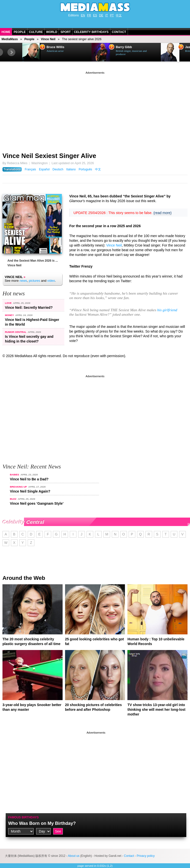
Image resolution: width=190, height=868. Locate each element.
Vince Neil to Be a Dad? (29, 479)
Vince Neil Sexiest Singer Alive (49, 156)
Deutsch (58, 169)
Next (11, 52)
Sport (65, 32)
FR (89, 15)
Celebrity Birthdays (91, 32)
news (23, 281)
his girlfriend (167, 310)
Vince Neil (48, 39)
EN (83, 15)
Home (6, 32)
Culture (36, 32)
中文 (119, 15)
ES (95, 15)
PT (112, 15)
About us (74, 856)
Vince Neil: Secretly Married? (29, 308)
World (52, 32)
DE (101, 15)
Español (44, 169)
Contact (119, 32)
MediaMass (10, 39)
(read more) (162, 213)
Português (85, 169)
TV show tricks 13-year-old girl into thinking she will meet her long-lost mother (156, 710)
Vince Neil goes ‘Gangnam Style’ (37, 503)
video (51, 281)
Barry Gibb (124, 47)
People (20, 32)
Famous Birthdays (24, 817)
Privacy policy (146, 856)
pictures (35, 281)
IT (107, 15)
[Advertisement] (95, 110)
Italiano (71, 169)
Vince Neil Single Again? (30, 491)
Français (30, 169)
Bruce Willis (55, 47)
